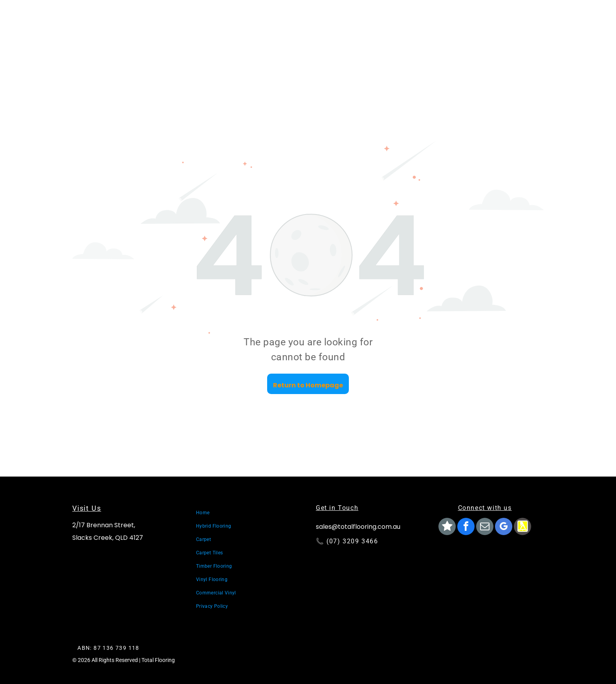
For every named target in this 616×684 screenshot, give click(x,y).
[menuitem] (249, 513)
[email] (485, 527)
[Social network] (447, 527)
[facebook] (466, 527)
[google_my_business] (504, 527)
